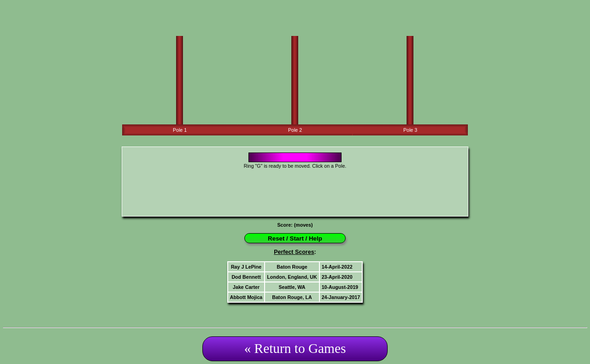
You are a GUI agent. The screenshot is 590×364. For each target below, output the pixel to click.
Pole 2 (295, 130)
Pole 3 (410, 130)
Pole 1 (180, 130)
